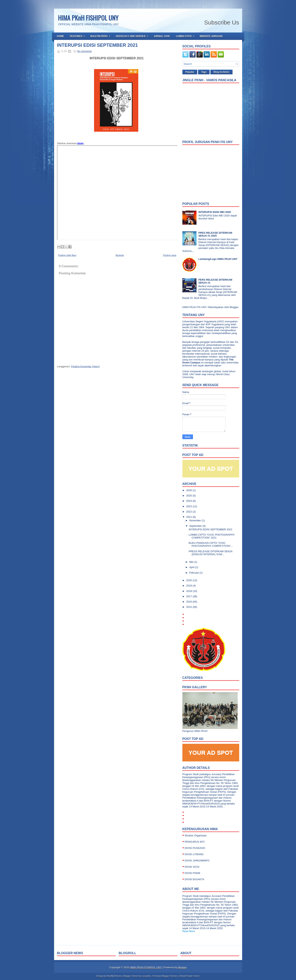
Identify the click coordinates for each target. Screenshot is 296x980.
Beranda (120, 255)
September (196, 526)
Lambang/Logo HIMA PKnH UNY (218, 259)
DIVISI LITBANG (194, 854)
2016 (190, 602)
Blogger (234, 307)
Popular (190, 72)
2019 (190, 586)
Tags (204, 72)
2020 (190, 580)
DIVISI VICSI (192, 867)
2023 (190, 506)
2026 (190, 490)
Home (61, 36)
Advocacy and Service (133, 35)
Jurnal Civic (162, 36)
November (196, 520)
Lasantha (146, 976)
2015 (190, 607)
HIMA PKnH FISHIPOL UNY (88, 18)
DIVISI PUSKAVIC (195, 848)
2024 (190, 501)
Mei (192, 562)
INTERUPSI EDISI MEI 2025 (215, 212)
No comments (84, 51)
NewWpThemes (114, 976)
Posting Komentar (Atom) (85, 366)
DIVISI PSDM (192, 873)
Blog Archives (221, 72)
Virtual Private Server (189, 976)
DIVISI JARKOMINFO (197, 861)
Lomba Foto (186, 35)
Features (79, 35)
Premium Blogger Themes (165, 976)
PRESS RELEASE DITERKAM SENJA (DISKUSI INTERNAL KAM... (210, 553)
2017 (190, 596)
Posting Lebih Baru (67, 255)
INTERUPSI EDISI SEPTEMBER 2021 (97, 45)
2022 (190, 512)
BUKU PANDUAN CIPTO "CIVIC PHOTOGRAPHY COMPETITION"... (211, 544)
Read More (189, 931)
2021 (190, 517)
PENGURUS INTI (195, 842)
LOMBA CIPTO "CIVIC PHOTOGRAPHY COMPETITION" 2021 (212, 536)
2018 (190, 591)
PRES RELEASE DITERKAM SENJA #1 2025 (215, 234)
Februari (194, 573)
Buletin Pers (101, 35)
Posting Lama (170, 255)
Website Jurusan (211, 36)
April (192, 567)
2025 (190, 496)
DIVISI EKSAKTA (195, 879)
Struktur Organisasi (196, 835)
